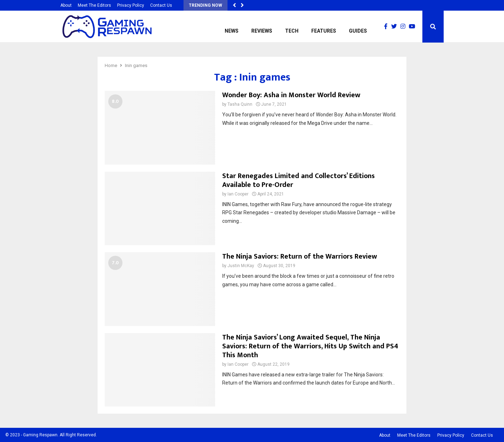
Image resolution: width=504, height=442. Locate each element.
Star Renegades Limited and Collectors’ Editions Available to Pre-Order (298, 180)
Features (324, 31)
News (232, 31)
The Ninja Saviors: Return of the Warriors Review (300, 256)
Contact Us (161, 5)
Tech (292, 31)
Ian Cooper (238, 194)
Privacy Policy (131, 5)
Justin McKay (241, 266)
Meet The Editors (94, 5)
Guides (358, 31)
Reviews (262, 31)
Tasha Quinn (240, 104)
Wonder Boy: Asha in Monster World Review (291, 95)
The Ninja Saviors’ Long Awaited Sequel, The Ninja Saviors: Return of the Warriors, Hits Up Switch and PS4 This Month (310, 346)
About (66, 5)
